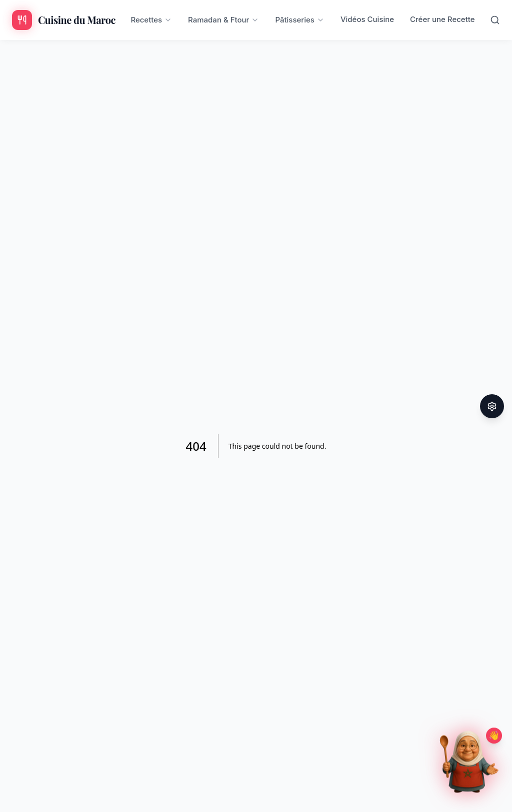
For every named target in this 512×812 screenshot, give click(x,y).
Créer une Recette (442, 19)
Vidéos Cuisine (367, 19)
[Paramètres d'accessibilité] (492, 406)
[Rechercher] (495, 20)
